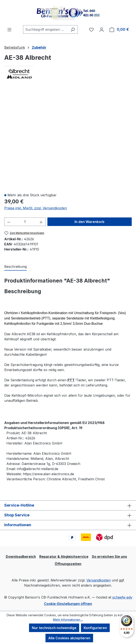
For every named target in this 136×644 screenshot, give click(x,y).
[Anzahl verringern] (9, 222)
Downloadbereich (21, 557)
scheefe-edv (122, 597)
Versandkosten (99, 580)
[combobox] (45, 29)
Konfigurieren (95, 628)
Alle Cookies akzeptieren (69, 638)
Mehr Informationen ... (68, 620)
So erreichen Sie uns (109, 557)
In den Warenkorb (89, 222)
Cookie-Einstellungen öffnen (68, 604)
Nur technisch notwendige (54, 628)
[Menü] (9, 29)
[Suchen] (73, 29)
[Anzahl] (25, 222)
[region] (68, 139)
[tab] (15, 267)
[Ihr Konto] (102, 29)
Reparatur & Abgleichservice (64, 557)
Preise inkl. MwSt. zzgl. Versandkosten (36, 208)
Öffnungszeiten (68, 564)
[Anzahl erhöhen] (41, 222)
